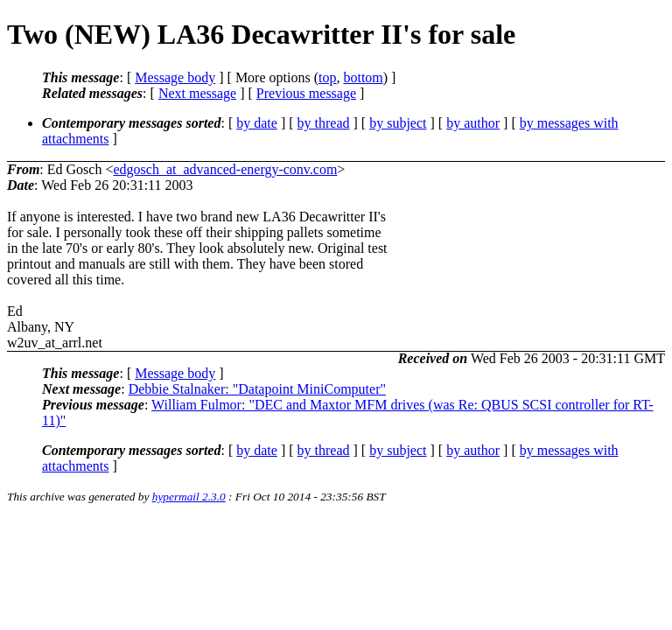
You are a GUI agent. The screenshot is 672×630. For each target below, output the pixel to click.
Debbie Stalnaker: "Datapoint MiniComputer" (257, 389)
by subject (398, 123)
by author (473, 123)
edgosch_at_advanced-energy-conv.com (225, 169)
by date (257, 123)
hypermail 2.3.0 (189, 497)
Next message (197, 93)
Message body (175, 77)
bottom (363, 77)
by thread (324, 123)
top (327, 77)
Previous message (306, 93)
